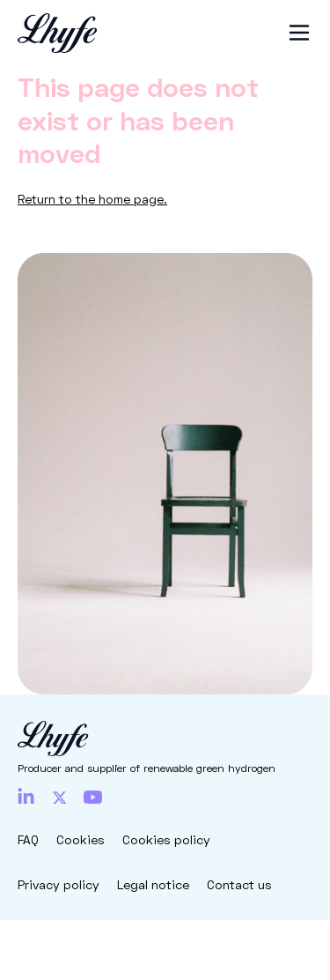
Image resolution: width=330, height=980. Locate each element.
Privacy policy (59, 884)
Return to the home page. (92, 199)
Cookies (81, 839)
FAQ (28, 839)
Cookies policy (166, 839)
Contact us (239, 884)
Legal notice (153, 884)
